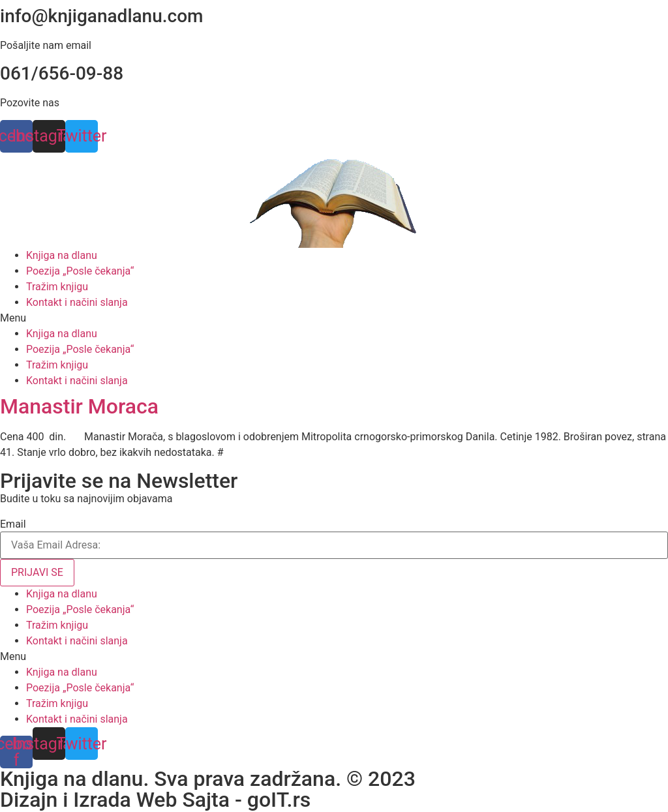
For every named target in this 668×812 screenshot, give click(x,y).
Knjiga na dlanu (62, 255)
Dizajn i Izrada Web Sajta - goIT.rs (155, 800)
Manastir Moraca (79, 406)
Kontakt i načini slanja (77, 302)
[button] (334, 318)
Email (13, 524)
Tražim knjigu (57, 287)
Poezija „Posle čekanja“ (80, 271)
